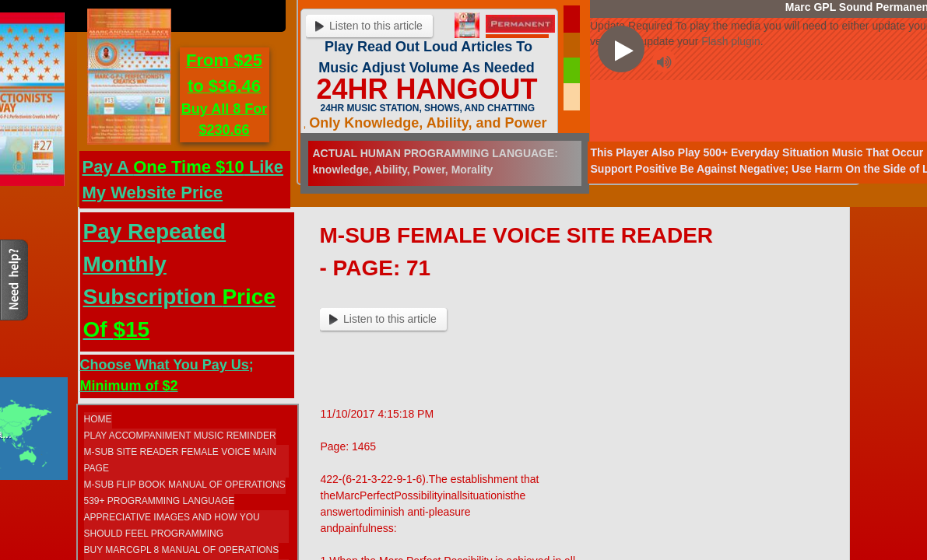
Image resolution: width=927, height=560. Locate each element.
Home (98, 419)
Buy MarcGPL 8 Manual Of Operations (182, 550)
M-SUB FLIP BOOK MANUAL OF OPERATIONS (185, 485)
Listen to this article (383, 319)
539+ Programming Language (160, 501)
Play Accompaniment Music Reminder (180, 436)
